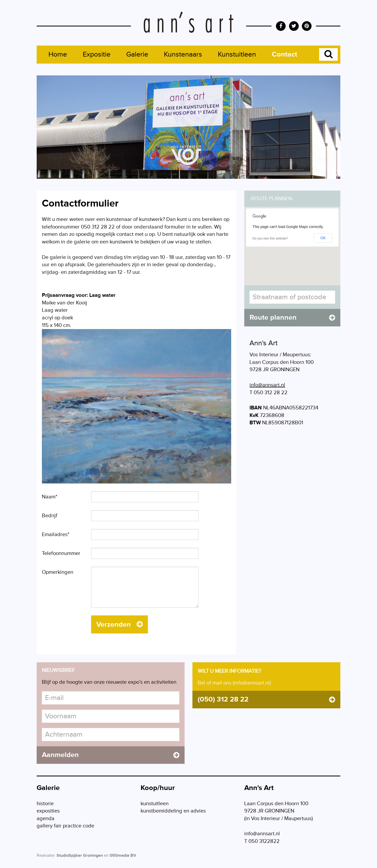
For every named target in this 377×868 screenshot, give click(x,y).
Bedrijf (50, 516)
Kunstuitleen (237, 54)
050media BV (123, 856)
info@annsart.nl (267, 385)
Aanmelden (111, 755)
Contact (284, 54)
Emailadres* (56, 535)
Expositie (97, 54)
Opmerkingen (58, 572)
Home (58, 54)
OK (323, 238)
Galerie (137, 54)
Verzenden (120, 625)
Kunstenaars (183, 54)
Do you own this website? (270, 238)
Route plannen (292, 318)
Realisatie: (46, 856)
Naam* (50, 497)
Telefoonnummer (61, 553)
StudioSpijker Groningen (80, 856)
